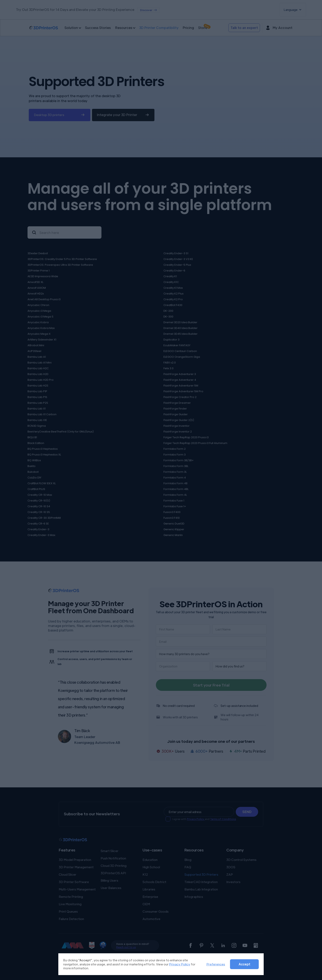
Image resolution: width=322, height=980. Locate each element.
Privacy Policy (180, 964)
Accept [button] (244, 964)
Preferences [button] (216, 964)
